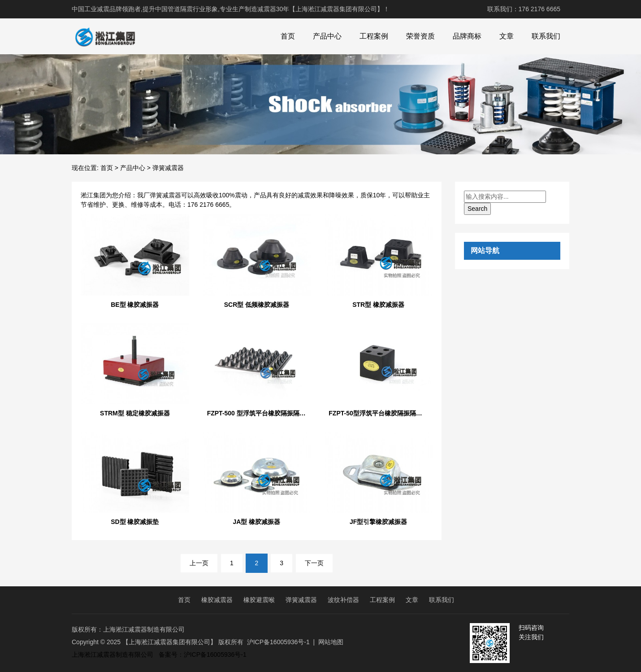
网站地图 (331, 642)
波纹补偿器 (343, 600)
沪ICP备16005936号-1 (278, 642)
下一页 (314, 563)
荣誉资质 (420, 36)
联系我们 (546, 36)
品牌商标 (467, 36)
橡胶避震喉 (259, 600)
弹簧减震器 (301, 600)
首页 (288, 36)
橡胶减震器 (217, 600)
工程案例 (374, 36)
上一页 (199, 563)
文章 (507, 36)
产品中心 (327, 36)
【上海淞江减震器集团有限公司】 (169, 642)
